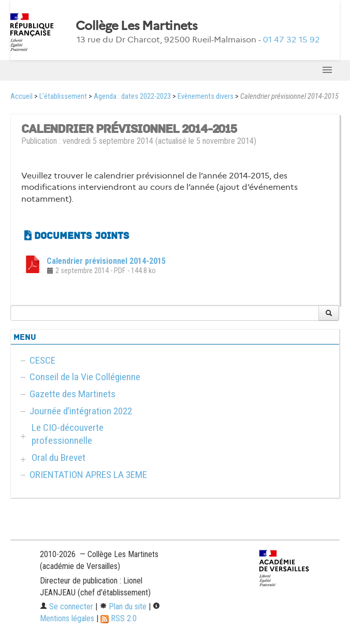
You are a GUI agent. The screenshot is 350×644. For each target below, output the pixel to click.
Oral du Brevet (59, 458)
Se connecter (67, 606)
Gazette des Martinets (72, 394)
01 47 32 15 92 (291, 40)
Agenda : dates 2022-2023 (132, 96)
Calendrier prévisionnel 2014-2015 (106, 261)
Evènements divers (206, 96)
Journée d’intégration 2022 (81, 411)
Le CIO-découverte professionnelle (68, 434)
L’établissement (63, 96)
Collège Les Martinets (136, 26)
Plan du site (123, 606)
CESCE (42, 360)
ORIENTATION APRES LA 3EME (88, 475)
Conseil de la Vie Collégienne (85, 377)
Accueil (21, 96)
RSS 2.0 (119, 618)
